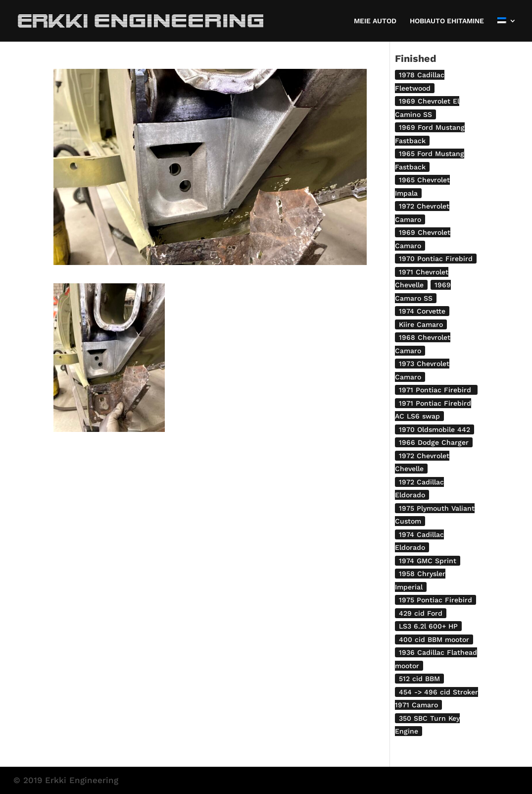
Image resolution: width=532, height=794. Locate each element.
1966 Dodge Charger (434, 442)
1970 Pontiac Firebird (436, 259)
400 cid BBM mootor (434, 639)
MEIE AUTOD (375, 21)
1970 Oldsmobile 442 (435, 429)
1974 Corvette (422, 311)
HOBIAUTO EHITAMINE (447, 21)
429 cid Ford (421, 613)
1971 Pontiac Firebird (436, 390)
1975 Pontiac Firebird (435, 600)
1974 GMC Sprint (428, 561)
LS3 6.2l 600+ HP (428, 626)
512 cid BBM (419, 679)
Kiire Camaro (421, 324)
